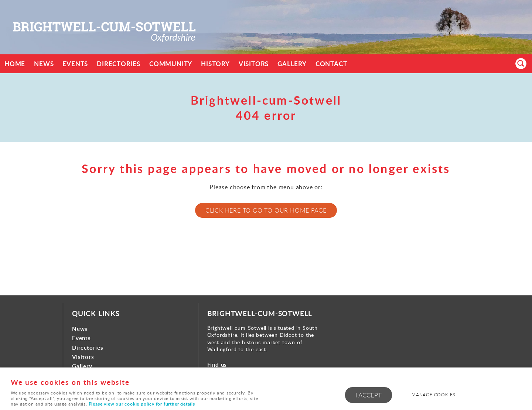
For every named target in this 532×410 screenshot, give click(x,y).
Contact (331, 64)
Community (171, 64)
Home (15, 64)
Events (75, 64)
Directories (119, 64)
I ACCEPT (369, 395)
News (44, 64)
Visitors (254, 64)
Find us (217, 365)
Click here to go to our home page (266, 210)
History (215, 64)
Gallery (292, 64)
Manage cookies (433, 395)
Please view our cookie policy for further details (142, 404)
